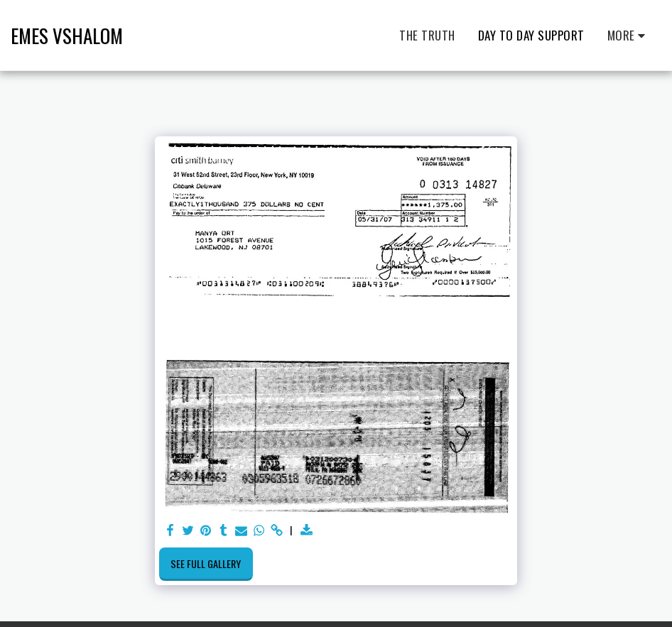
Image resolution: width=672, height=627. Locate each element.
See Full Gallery (206, 563)
